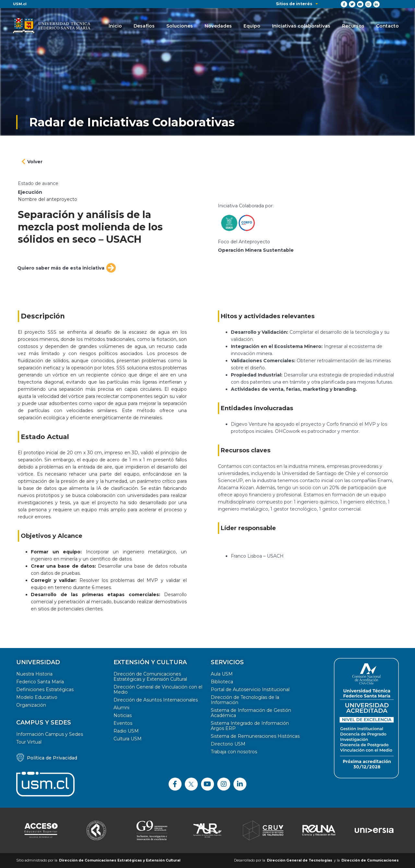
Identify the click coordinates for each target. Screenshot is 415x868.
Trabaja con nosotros (234, 752)
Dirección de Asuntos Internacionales (156, 700)
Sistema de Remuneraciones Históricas (255, 736)
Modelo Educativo (37, 697)
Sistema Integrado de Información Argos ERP (250, 726)
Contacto (387, 26)
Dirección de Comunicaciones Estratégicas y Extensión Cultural (150, 677)
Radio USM (126, 731)
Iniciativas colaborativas (301, 26)
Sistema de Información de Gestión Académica (251, 713)
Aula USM (222, 674)
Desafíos (144, 26)
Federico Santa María (40, 682)
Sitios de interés (297, 4)
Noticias (123, 715)
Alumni (121, 708)
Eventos (123, 723)
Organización (31, 705)
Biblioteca (222, 682)
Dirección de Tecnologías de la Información (245, 700)
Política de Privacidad (52, 758)
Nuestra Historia (34, 674)
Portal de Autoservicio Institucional (250, 689)
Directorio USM (228, 744)
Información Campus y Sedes (50, 734)
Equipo (252, 26)
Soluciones (180, 26)
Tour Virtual (29, 742)
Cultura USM (128, 739)
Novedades (218, 26)
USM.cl (20, 4)
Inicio (115, 26)
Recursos (353, 26)
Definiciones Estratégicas (45, 689)
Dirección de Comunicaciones (370, 860)
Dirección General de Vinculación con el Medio (158, 689)
